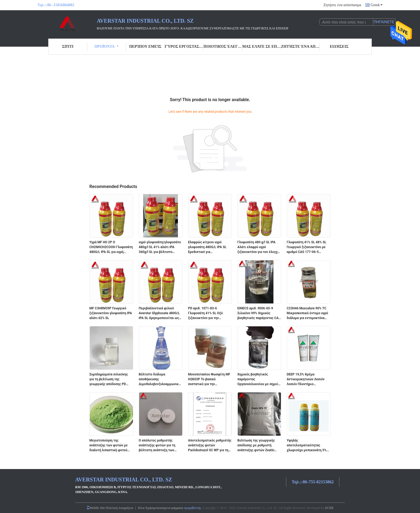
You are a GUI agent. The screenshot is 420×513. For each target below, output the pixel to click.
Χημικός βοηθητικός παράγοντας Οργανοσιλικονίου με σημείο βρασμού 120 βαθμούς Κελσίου (259, 379)
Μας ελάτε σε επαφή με (262, 47)
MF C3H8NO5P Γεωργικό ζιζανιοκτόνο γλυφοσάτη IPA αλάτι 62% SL (111, 313)
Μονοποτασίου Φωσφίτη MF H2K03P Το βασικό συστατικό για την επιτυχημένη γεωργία (209, 379)
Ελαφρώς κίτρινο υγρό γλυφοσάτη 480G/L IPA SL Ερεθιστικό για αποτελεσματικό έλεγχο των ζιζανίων (210, 247)
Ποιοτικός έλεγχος (223, 47)
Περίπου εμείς (145, 47)
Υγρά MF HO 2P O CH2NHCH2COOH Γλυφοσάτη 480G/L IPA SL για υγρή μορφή (111, 247)
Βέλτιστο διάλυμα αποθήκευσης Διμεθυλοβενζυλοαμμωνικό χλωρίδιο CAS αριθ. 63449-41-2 (160, 379)
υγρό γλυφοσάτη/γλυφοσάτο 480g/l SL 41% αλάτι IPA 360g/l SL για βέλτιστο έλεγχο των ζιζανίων (160, 247)
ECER (330, 508)
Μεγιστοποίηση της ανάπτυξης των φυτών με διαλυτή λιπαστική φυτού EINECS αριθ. (109, 446)
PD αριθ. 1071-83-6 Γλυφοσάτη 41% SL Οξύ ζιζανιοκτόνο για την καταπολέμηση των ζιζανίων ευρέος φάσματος (210, 313)
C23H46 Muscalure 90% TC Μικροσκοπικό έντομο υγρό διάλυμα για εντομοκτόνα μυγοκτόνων (308, 313)
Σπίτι (68, 47)
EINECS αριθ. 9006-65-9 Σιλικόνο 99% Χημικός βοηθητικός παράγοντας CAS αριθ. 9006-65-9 (259, 313)
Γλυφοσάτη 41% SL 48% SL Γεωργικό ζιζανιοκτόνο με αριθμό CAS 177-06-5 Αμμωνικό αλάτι (307, 247)
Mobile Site (96, 508)
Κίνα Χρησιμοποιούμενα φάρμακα (161, 508)
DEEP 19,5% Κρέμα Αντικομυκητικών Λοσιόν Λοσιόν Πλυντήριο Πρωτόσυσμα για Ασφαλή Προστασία (306, 379)
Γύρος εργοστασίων (184, 47)
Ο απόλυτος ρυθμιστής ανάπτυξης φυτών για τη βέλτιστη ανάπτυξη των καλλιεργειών (157, 446)
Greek (377, 5)
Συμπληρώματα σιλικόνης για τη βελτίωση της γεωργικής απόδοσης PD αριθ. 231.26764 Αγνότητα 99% (109, 379)
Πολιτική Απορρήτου (119, 508)
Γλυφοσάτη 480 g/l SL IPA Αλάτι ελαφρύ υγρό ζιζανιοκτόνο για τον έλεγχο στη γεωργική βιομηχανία (259, 247)
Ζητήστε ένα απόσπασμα (342, 5)
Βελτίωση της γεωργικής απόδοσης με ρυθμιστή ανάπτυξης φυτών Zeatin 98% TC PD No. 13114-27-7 (257, 446)
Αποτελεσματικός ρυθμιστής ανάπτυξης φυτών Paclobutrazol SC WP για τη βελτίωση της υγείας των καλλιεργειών (210, 446)
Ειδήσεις (339, 47)
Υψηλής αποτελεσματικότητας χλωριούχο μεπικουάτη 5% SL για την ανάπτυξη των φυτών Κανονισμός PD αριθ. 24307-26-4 (308, 446)
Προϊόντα (106, 47)
